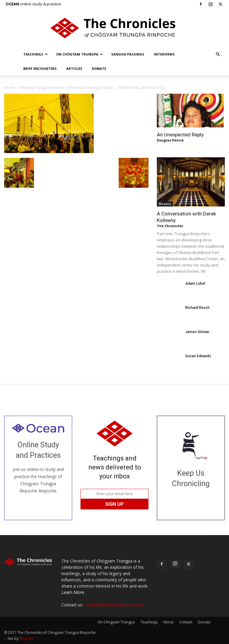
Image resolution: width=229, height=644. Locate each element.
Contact (186, 622)
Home (9, 88)
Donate (99, 68)
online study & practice (33, 4)
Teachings (35, 54)
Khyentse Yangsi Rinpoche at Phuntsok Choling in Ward (66, 88)
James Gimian (197, 332)
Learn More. (73, 592)
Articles (74, 68)
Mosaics (165, 204)
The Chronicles (170, 226)
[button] (218, 54)
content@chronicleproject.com (114, 605)
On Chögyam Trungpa (79, 54)
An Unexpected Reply (180, 135)
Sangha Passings (128, 54)
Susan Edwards (198, 356)
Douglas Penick (170, 140)
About (168, 622)
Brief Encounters (40, 68)
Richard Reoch (197, 308)
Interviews (164, 54)
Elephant (27, 638)
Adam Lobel (195, 284)
